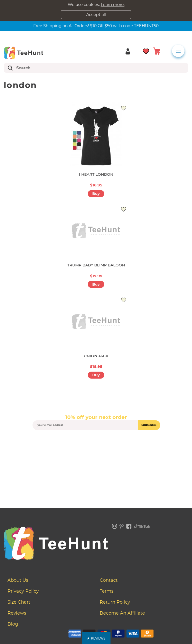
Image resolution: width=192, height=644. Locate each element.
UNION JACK (96, 356)
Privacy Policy (23, 591)
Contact (109, 580)
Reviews (17, 613)
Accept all (96, 15)
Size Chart (19, 602)
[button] (96, 638)
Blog (13, 624)
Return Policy (115, 602)
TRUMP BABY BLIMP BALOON (96, 265)
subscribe (149, 425)
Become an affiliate (122, 613)
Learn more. (113, 5)
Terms (107, 591)
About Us (18, 580)
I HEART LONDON (96, 174)
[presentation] (96, 442)
